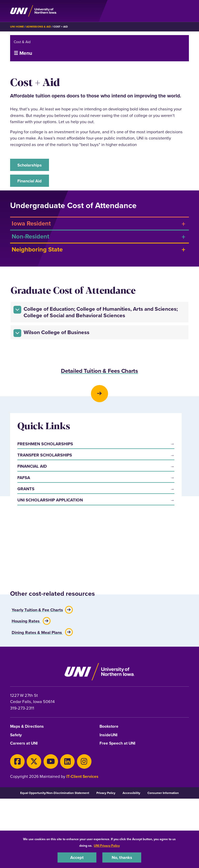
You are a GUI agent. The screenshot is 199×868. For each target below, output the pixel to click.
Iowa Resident (31, 223)
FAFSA (24, 600)
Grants (26, 611)
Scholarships (30, 165)
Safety (16, 798)
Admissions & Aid (38, 27)
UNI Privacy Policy (107, 846)
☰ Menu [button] (23, 53)
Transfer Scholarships (45, 577)
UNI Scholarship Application (50, 622)
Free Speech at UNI (117, 807)
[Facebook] (17, 824)
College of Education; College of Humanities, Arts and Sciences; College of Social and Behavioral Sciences (96, 312)
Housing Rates (26, 683)
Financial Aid (30, 181)
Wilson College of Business (51, 333)
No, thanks (122, 857)
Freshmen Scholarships (45, 566)
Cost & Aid (22, 42)
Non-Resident (30, 236)
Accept (77, 857)
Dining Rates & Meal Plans (37, 695)
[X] (34, 824)
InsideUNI (108, 798)
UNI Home (17, 27)
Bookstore (109, 790)
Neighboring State (37, 249)
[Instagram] (84, 824)
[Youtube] (51, 824)
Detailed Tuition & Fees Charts (99, 371)
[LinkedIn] (67, 824)
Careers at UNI (24, 807)
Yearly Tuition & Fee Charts (37, 672)
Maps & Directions (27, 790)
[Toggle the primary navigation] (185, 11)
